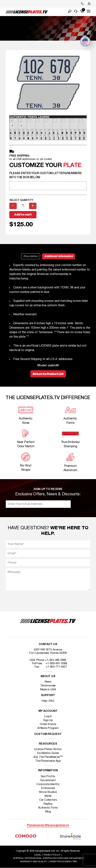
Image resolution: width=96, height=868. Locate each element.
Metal (48, 796)
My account (48, 711)
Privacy (52, 855)
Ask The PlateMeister (48, 757)
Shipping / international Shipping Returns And (48, 858)
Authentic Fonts (48, 808)
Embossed (48, 788)
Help (44, 701)
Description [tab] (31, 256)
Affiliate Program (48, 728)
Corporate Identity (48, 784)
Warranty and (33, 862)
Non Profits (48, 776)
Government (48, 780)
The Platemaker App (48, 761)
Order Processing (63, 862)
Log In (48, 716)
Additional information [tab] (59, 256)
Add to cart (23, 214)
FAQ (52, 701)
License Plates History (48, 749)
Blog (48, 812)
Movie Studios (48, 792)
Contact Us (48, 644)
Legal (38, 855)
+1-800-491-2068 (56, 663)
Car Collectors (48, 800)
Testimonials (48, 686)
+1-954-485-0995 (56, 660)
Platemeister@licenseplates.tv (48, 825)
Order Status (48, 724)
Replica (48, 804)
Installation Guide (48, 753)
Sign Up (48, 720)
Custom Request (48, 734)
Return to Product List (48, 374)
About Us (48, 676)
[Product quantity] (23, 206)
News (48, 682)
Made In (48, 690)
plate (72, 165)
